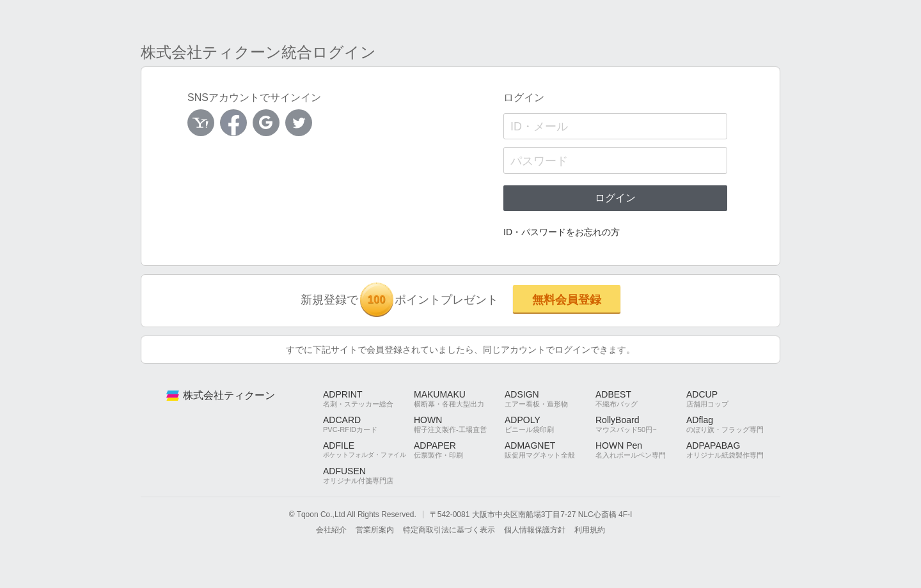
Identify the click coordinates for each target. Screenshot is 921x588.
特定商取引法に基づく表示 (449, 530)
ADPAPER (459, 450)
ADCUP (732, 399)
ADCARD (368, 424)
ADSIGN (550, 399)
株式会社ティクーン (229, 395)
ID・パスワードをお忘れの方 (562, 232)
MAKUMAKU (459, 399)
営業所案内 (375, 530)
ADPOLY (550, 424)
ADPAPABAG (732, 450)
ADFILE (368, 450)
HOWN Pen (641, 450)
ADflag (732, 424)
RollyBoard (641, 424)
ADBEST (641, 399)
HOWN (459, 424)
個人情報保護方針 (535, 530)
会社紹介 (331, 530)
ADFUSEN (368, 476)
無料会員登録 (567, 300)
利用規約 (590, 530)
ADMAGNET (550, 450)
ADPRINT (368, 399)
